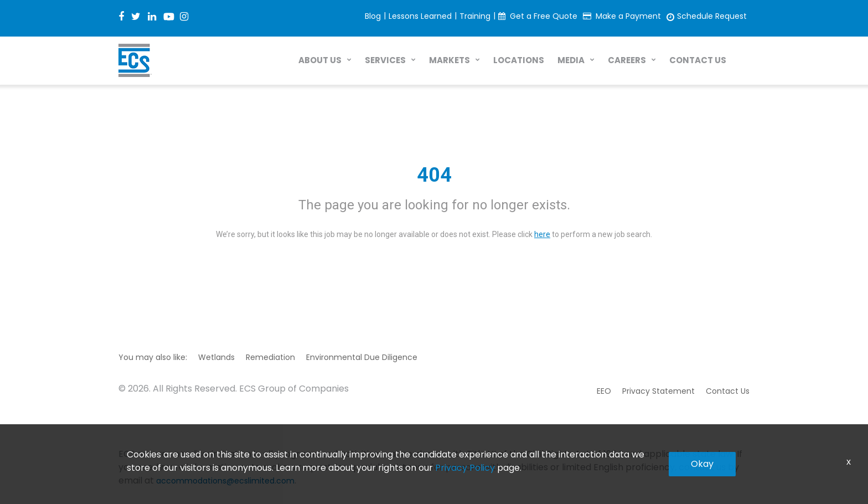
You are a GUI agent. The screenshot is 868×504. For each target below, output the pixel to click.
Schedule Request (712, 16)
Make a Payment (628, 16)
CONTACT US (698, 60)
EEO (604, 391)
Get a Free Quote (544, 16)
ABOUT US (320, 60)
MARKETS (449, 60)
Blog (373, 16)
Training (475, 16)
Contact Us (728, 391)
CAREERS (627, 60)
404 (434, 175)
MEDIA (571, 60)
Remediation (270, 357)
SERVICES (385, 60)
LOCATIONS (519, 60)
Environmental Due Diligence (362, 357)
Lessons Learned (420, 16)
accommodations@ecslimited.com (225, 481)
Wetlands (216, 357)
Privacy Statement (658, 391)
